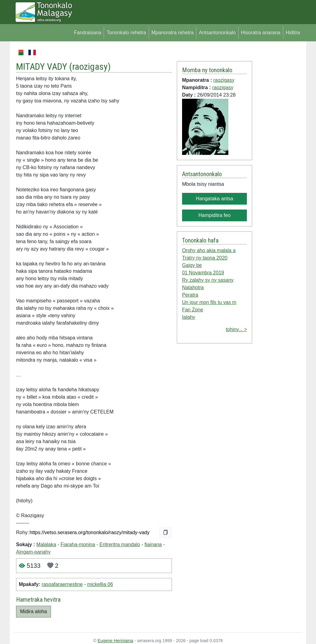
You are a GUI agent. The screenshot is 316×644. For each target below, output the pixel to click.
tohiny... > (237, 329)
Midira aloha (33, 611)
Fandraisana (87, 33)
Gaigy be (192, 265)
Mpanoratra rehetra (173, 33)
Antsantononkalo (217, 33)
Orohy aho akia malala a (209, 250)
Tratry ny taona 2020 (205, 258)
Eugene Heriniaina (115, 641)
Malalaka (46, 544)
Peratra (190, 295)
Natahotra (193, 287)
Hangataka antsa (215, 199)
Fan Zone (193, 310)
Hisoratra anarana (261, 33)
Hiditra (293, 33)
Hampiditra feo (214, 215)
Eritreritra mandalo (120, 544)
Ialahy (189, 317)
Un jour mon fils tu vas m (209, 302)
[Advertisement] (277, 141)
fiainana (153, 544)
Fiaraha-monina (78, 544)
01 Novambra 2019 (203, 273)
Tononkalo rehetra (126, 33)
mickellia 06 (100, 584)
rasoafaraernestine (62, 584)
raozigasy (90, 66)
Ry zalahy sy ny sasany (208, 280)
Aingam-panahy (33, 552)
